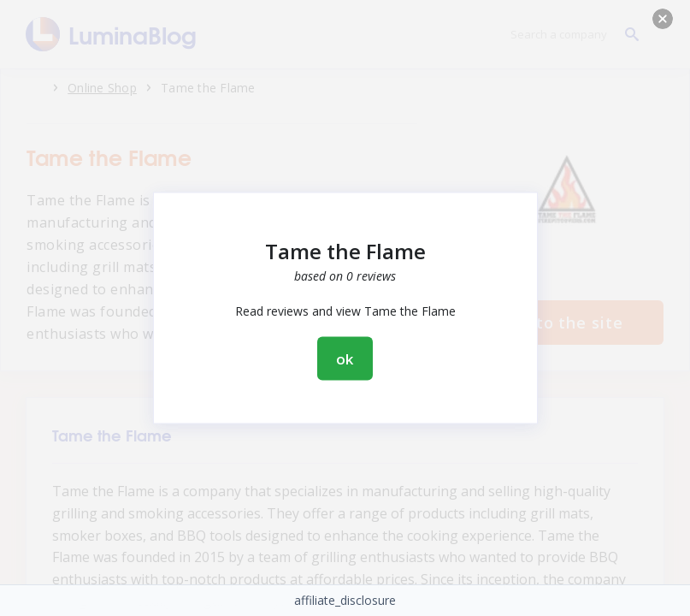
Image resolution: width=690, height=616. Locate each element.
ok (345, 359)
